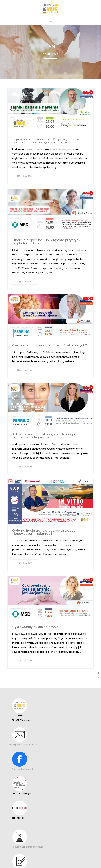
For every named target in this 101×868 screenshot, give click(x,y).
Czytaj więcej (25, 176)
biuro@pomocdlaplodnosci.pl (23, 745)
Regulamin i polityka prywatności (28, 847)
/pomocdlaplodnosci (22, 769)
